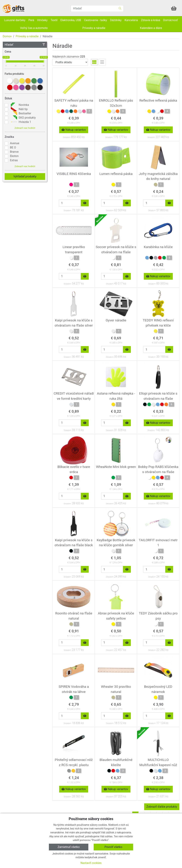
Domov (7, 36)
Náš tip (19, 109)
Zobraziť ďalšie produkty (162, 807)
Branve (14, 152)
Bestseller (21, 113)
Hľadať (25, 45)
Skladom (67, 137)
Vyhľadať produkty (25, 176)
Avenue (15, 143)
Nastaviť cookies (91, 863)
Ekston (14, 156)
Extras (14, 160)
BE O (13, 147)
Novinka (19, 105)
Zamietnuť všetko (69, 847)
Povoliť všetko (113, 847)
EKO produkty (23, 118)
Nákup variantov (74, 130)
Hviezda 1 (21, 122)
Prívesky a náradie (27, 36)
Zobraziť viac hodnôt (25, 128)
